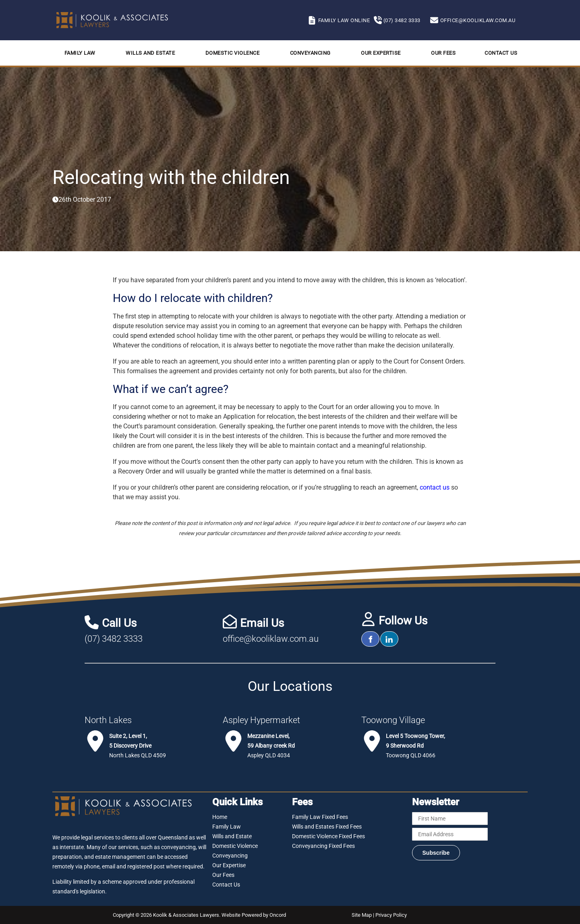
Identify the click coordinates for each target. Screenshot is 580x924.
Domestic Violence (233, 53)
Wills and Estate (150, 53)
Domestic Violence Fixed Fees (328, 836)
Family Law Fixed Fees (320, 817)
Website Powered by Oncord (254, 915)
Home (220, 817)
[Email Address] (450, 834)
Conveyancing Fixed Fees (323, 846)
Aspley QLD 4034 (271, 746)
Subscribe (436, 853)
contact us (435, 487)
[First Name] (450, 819)
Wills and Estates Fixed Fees (327, 827)
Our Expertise (381, 53)
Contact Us (501, 53)
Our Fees (443, 53)
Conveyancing (310, 53)
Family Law (80, 53)
